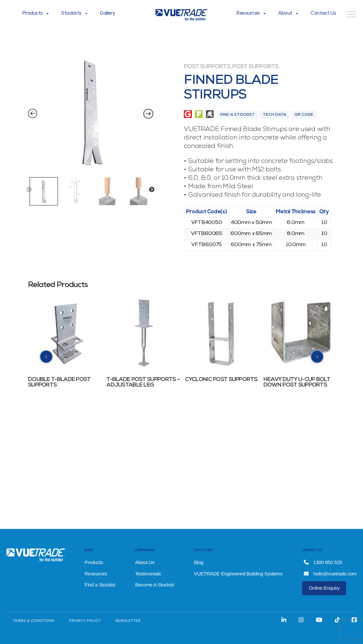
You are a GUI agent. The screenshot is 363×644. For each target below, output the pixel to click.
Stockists (75, 14)
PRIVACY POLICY (85, 621)
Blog (199, 562)
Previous (29, 190)
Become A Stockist (155, 585)
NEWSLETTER (128, 621)
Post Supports (207, 67)
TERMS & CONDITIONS (34, 621)
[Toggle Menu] (351, 14)
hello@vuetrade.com (330, 574)
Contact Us (323, 14)
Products (36, 14)
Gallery (108, 14)
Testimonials (148, 574)
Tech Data (275, 115)
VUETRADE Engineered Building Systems (238, 574)
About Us (145, 562)
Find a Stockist (100, 585)
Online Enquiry (324, 588)
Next (152, 190)
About (289, 14)
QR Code (304, 115)
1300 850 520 (323, 562)
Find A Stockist (237, 115)
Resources (251, 14)
